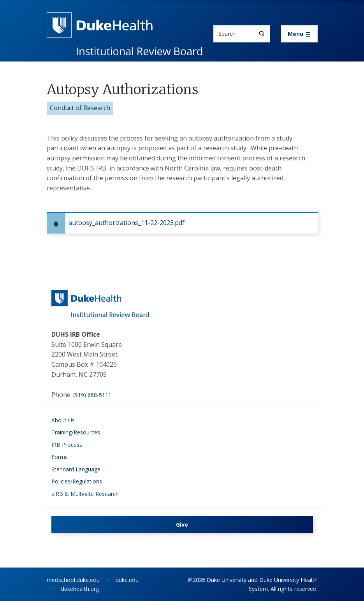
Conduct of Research (80, 108)
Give (182, 525)
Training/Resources (76, 432)
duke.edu (127, 580)
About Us (63, 420)
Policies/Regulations (77, 481)
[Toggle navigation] (299, 34)
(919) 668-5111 (92, 395)
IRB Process (67, 445)
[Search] (262, 34)
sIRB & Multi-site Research (85, 494)
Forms (60, 457)
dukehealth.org (80, 589)
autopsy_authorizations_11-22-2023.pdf (127, 223)
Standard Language (76, 469)
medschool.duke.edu (73, 580)
